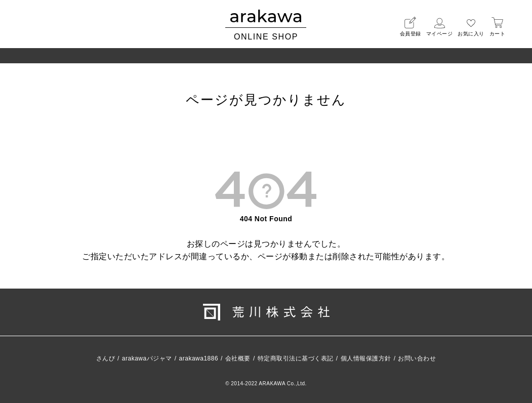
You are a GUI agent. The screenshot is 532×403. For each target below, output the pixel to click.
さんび (106, 358)
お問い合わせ (417, 358)
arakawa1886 (199, 358)
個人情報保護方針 (366, 358)
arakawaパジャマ (147, 358)
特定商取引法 (296, 358)
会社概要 (238, 358)
